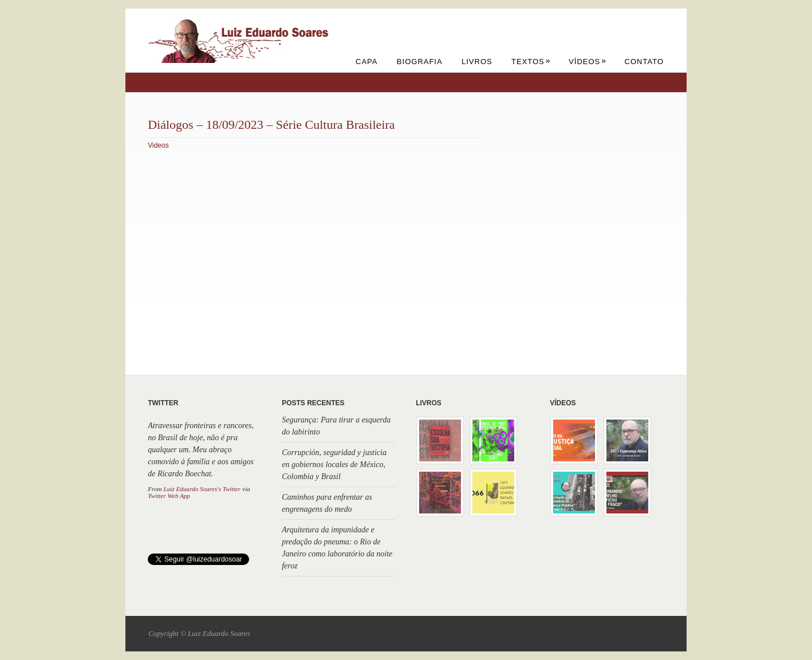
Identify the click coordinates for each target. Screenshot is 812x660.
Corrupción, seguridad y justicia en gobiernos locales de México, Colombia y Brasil (334, 465)
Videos (158, 145)
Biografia (420, 62)
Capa (366, 62)
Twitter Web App (169, 496)
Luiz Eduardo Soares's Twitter (202, 489)
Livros (477, 62)
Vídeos (588, 62)
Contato (644, 62)
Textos (531, 62)
